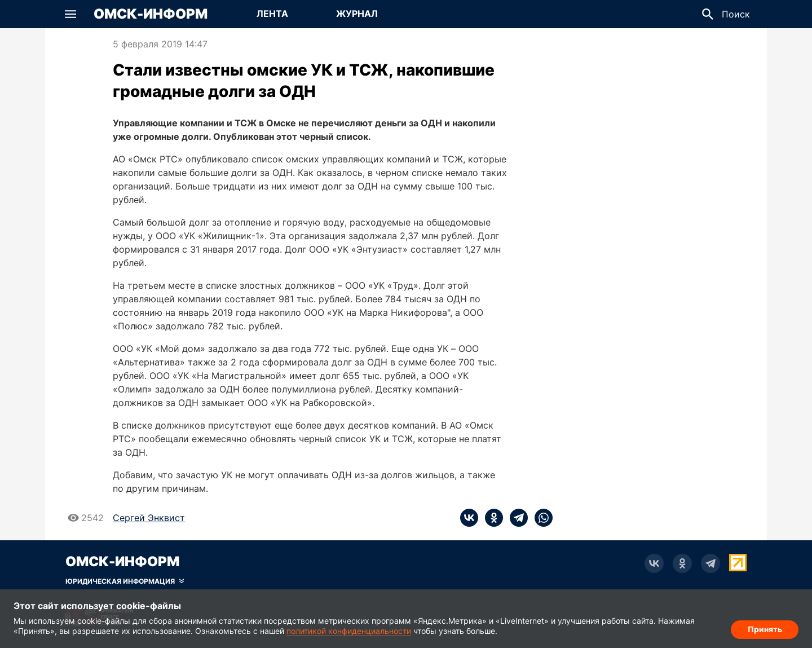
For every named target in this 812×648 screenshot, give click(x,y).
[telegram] (515, 518)
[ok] (491, 518)
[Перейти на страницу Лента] (272, 14)
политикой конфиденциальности (349, 631)
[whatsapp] (540, 518)
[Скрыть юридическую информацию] (125, 581)
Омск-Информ (151, 14)
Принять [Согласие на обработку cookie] (765, 629)
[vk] (469, 518)
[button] (70, 14)
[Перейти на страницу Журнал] (357, 14)
